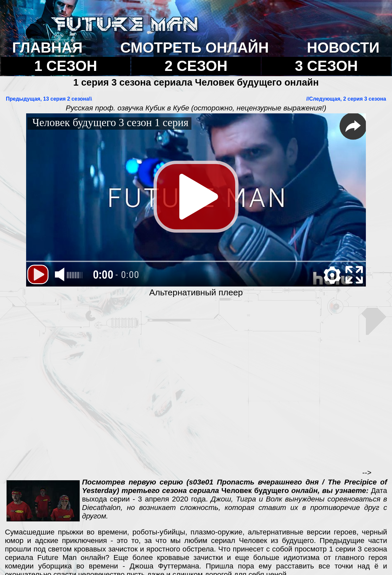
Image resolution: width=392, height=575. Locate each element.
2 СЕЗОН (196, 66)
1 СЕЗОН (66, 66)
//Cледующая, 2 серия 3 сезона (346, 99)
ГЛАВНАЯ (47, 48)
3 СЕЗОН (327, 66)
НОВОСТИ (343, 48)
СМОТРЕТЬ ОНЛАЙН (194, 48)
